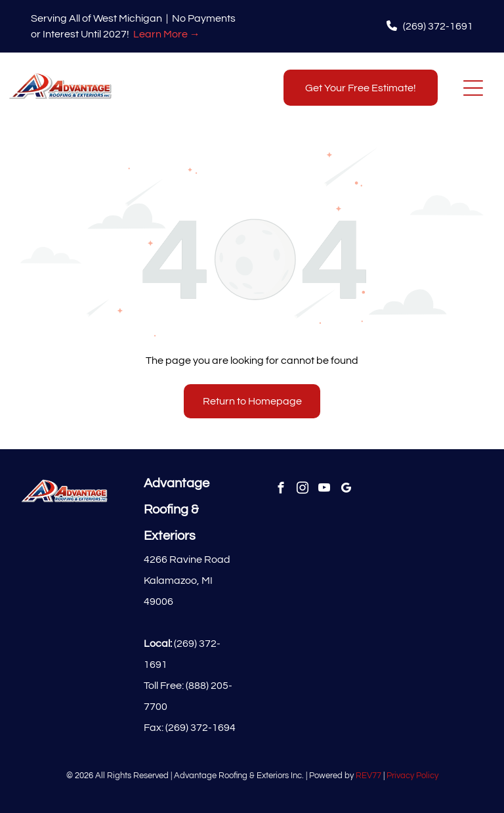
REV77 (368, 776)
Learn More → (167, 34)
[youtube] (325, 490)
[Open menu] (473, 88)
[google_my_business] (346, 490)
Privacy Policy (412, 776)
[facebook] (281, 490)
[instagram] (303, 490)
